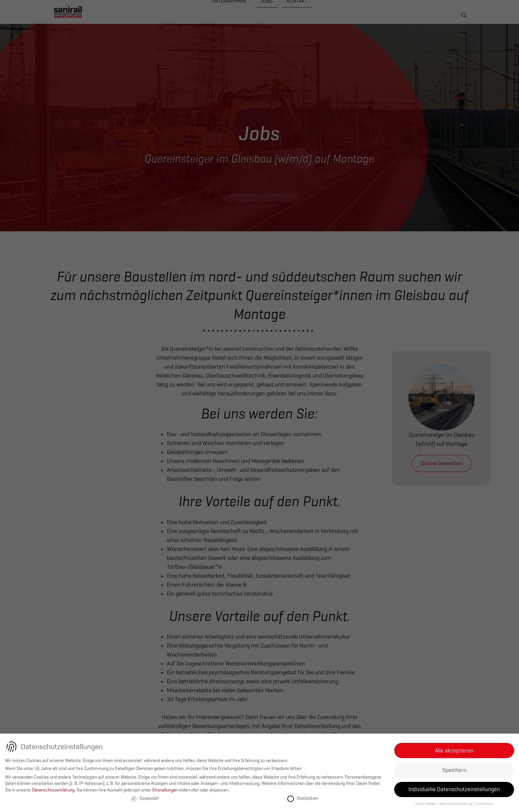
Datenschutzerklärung (53, 790)
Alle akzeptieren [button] (454, 750)
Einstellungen (165, 790)
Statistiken (303, 798)
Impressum (484, 804)
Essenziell (144, 798)
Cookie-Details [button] (426, 804)
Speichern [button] (454, 770)
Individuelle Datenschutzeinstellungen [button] (454, 789)
